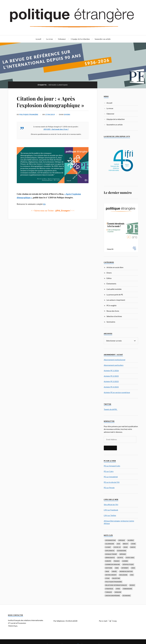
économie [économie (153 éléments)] (127, 595)
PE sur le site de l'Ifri (112, 482)
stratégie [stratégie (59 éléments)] (109, 589)
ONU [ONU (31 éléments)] (132, 575)
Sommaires (111, 322)
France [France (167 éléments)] (117, 561)
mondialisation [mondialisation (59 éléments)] (126, 571)
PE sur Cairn (109, 471)
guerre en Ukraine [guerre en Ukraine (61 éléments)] (113, 564)
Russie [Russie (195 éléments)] (132, 585)
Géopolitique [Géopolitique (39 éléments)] (128, 564)
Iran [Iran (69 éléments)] (107, 571)
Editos (109, 278)
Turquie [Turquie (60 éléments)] (109, 592)
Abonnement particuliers (114, 365)
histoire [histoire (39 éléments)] (109, 568)
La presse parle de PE (115, 295)
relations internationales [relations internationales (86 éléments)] (116, 585)
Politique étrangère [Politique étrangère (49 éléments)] (114, 582)
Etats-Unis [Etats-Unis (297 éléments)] (130, 557)
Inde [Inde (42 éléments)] (117, 568)
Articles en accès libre (115, 267)
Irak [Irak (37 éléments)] (133, 568)
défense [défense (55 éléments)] (123, 554)
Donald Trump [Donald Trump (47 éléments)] (111, 554)
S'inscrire (110, 448)
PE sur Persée (109, 487)
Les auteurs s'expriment (116, 300)
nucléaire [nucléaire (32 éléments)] (123, 575)
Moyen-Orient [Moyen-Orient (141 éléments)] (111, 575)
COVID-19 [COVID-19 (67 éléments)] (117, 547)
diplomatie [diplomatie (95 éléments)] (110, 550)
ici (44, 204)
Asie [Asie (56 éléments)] (119, 544)
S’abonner (62, 39)
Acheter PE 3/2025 (111, 381)
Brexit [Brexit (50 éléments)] (126, 544)
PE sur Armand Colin (112, 466)
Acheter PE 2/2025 (111, 376)
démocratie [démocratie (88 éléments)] (110, 557)
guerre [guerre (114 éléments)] (125, 561)
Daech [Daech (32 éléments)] (133, 547)
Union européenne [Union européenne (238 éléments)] (113, 595)
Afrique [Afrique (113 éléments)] (122, 540)
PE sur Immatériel (111, 477)
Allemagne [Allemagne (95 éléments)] (110, 544)
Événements (111, 284)
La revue (50, 39)
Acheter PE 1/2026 (111, 370)
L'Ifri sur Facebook (111, 510)
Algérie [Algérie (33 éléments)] (131, 540)
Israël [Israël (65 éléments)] (114, 571)
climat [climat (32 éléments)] (108, 547)
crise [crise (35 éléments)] (126, 547)
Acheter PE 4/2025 (111, 387)
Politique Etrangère (29, 115)
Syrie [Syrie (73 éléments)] (118, 589)
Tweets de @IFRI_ (111, 409)
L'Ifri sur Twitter (110, 515)
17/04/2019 (50, 115)
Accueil (38, 39)
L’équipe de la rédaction (80, 39)
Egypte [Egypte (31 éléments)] (120, 557)
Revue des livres (113, 311)
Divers (67, 115)
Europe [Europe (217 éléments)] (108, 561)
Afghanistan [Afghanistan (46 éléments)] (110, 540)
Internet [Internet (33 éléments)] (125, 568)
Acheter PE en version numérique (117, 392)
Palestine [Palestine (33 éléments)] (116, 578)
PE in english (111, 305)
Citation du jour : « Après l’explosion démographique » (50, 102)
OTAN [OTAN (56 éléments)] (107, 578)
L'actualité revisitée (114, 289)
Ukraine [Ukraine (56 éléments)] (118, 592)
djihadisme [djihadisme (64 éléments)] (122, 550)
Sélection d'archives (114, 316)
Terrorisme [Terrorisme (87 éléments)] (127, 589)
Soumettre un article (103, 39)
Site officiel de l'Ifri (111, 504)
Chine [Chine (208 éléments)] (133, 544)
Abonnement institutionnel (115, 360)
